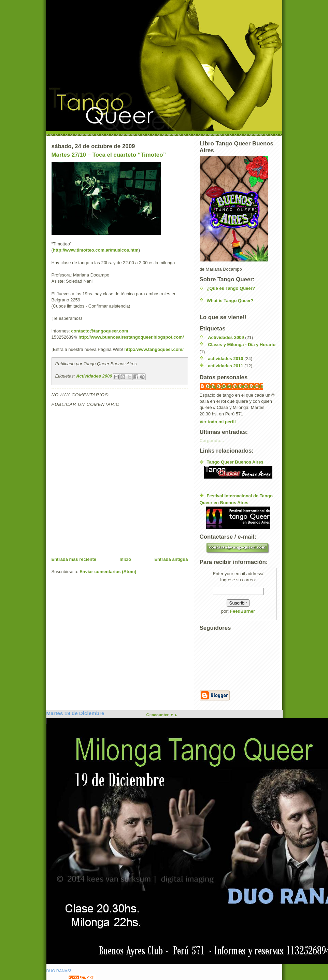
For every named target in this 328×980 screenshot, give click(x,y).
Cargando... (212, 441)
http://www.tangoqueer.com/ (154, 349)
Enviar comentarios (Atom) (108, 572)
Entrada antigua (171, 559)
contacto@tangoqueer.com (99, 331)
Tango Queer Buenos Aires (235, 386)
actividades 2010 (225, 359)
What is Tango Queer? (230, 301)
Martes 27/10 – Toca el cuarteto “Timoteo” (109, 155)
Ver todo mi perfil (218, 422)
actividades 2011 (225, 366)
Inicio (125, 559)
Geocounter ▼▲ (162, 715)
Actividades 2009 (94, 376)
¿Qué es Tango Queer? (231, 288)
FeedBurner (243, 611)
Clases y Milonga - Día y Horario (242, 345)
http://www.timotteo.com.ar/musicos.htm (96, 250)
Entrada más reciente (74, 559)
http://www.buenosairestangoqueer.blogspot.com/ (131, 337)
